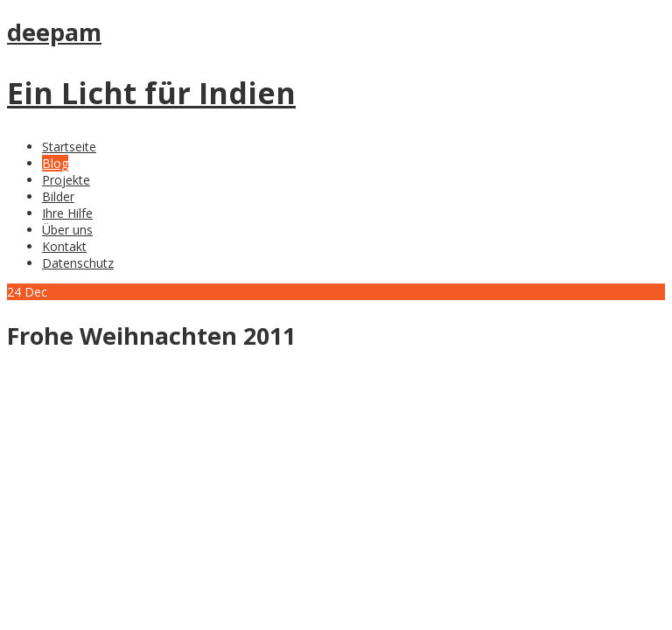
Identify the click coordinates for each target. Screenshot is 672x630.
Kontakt (64, 246)
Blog (55, 163)
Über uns (67, 230)
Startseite (69, 147)
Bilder (58, 196)
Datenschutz (78, 263)
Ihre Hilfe (67, 213)
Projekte (66, 180)
